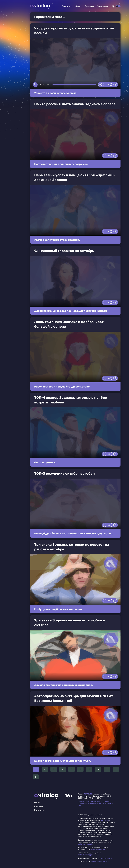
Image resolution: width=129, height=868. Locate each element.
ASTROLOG (88, 794)
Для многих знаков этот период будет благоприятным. (71, 311)
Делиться (110, 85)
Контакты (103, 6)
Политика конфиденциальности (90, 801)
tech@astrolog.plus (105, 858)
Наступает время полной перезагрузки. (61, 164)
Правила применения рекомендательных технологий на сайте (96, 803)
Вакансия (67, 6)
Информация (115, 85)
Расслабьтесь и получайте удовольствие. (62, 387)
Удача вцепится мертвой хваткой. (57, 240)
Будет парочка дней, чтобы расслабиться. (63, 761)
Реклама (89, 6)
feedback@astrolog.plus (100, 861)
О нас (78, 6)
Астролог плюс (40, 6)
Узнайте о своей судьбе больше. (56, 93)
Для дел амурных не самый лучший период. (64, 685)
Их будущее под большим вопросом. (58, 609)
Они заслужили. (45, 462)
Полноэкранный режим (105, 85)
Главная (46, 796)
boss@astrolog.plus (98, 849)
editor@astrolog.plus (86, 844)
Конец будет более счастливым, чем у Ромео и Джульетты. (74, 533)
